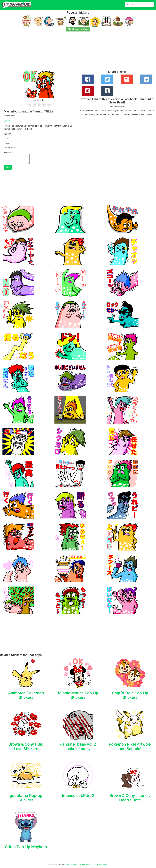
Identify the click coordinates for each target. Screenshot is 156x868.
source (6, 139)
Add (8, 167)
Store (94, 865)
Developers (74, 865)
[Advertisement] (76, 52)
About (67, 865)
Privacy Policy (102, 865)
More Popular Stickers (78, 29)
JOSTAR (8, 121)
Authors (89, 865)
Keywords (82, 865)
